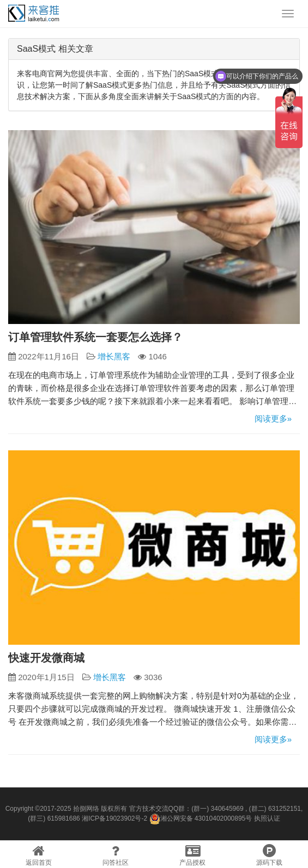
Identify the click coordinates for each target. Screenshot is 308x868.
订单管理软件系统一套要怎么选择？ (95, 337)
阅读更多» (273, 418)
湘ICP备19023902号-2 (114, 818)
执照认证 (267, 818)
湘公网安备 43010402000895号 (201, 819)
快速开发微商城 (46, 658)
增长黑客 (114, 356)
